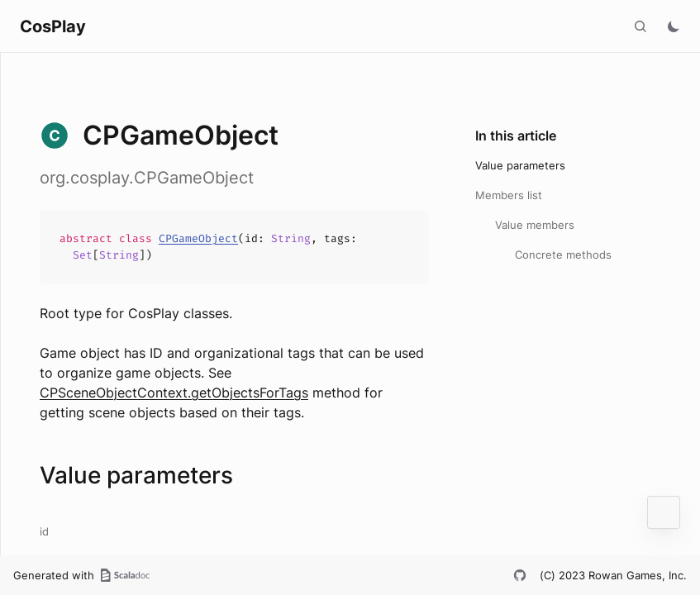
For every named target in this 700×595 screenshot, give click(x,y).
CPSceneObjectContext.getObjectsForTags (174, 393)
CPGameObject (198, 238)
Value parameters (520, 165)
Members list (509, 195)
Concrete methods (563, 255)
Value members (535, 225)
